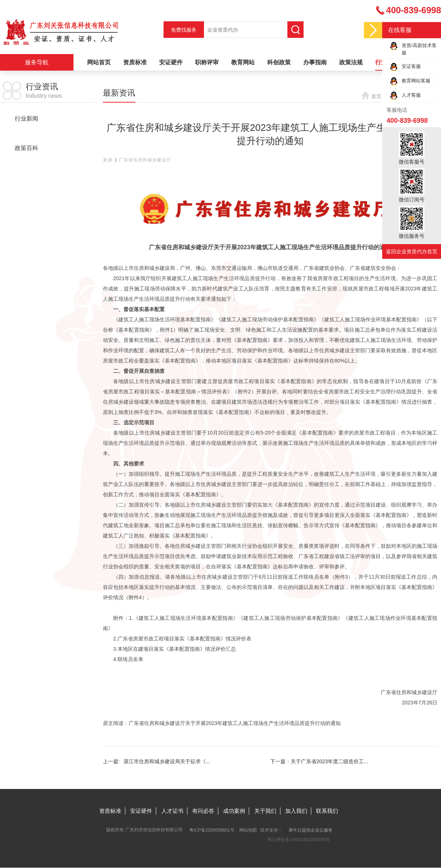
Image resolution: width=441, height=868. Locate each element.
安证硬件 (171, 62)
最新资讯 (26, 133)
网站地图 (248, 830)
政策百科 (26, 148)
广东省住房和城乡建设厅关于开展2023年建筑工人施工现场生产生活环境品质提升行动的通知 (235, 723)
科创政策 (279, 62)
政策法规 (351, 62)
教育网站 (243, 62)
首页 (376, 96)
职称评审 (207, 62)
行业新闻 (26, 119)
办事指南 (315, 62)
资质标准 (135, 62)
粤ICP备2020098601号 (212, 830)
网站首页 (99, 62)
